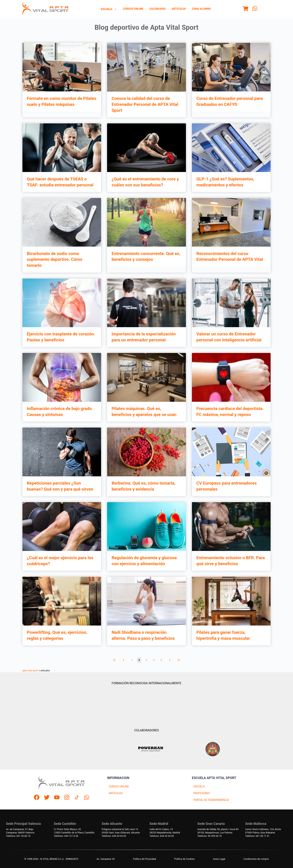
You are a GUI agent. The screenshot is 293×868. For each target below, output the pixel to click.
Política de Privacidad (145, 859)
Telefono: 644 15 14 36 (66, 836)
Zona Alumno (201, 9)
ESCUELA (199, 787)
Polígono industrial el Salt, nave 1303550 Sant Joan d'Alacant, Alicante (121, 831)
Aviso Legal (219, 859)
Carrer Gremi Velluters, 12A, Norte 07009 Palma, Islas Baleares (263, 831)
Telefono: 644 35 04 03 (114, 836)
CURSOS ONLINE (119, 787)
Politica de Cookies (185, 859)
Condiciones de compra (256, 859)
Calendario (157, 9)
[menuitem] (109, 9)
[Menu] (246, 9)
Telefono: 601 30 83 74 (18, 836)
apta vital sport (30, 670)
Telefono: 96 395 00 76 (209, 836)
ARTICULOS (116, 793)
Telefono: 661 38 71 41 (257, 836)
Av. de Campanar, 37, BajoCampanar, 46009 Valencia (20, 831)
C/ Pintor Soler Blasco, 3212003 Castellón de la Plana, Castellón (74, 831)
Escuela (109, 9)
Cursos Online (133, 9)
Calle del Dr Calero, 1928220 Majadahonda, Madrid (165, 831)
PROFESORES (202, 793)
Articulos (179, 9)
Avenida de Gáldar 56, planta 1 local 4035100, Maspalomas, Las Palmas (218, 831)
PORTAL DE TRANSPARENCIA (211, 800)
